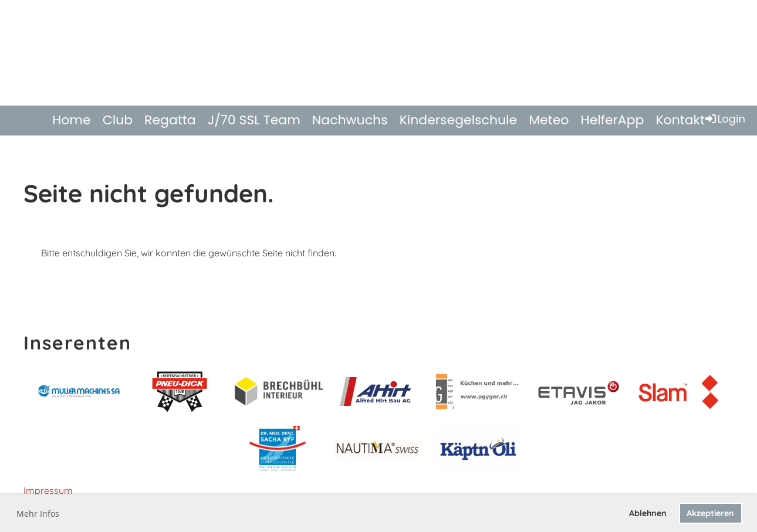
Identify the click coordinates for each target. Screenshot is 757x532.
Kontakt (680, 120)
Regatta (170, 120)
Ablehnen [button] (648, 513)
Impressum (48, 490)
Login (724, 119)
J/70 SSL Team (254, 120)
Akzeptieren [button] (710, 513)
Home (72, 120)
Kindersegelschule (459, 120)
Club (118, 120)
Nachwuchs (350, 120)
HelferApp (612, 120)
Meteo (549, 120)
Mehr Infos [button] (38, 514)
